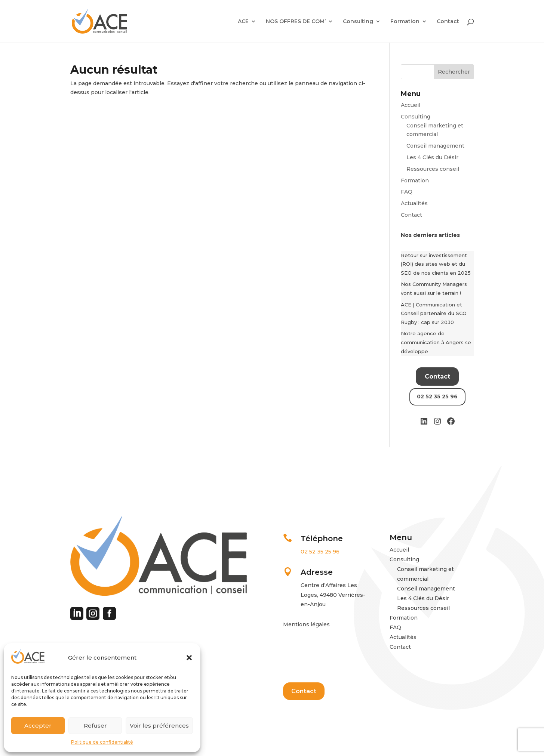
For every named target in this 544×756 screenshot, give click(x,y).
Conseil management (435, 146)
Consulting (358, 22)
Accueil (411, 105)
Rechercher (454, 72)
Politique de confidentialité (102, 742)
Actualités (414, 203)
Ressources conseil (433, 169)
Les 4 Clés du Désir (432, 157)
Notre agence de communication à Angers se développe (436, 342)
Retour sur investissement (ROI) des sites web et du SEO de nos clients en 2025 (436, 264)
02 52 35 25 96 (320, 552)
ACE (243, 22)
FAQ (407, 192)
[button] (189, 658)
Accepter (38, 726)
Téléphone (322, 539)
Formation (405, 22)
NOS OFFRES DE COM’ (296, 22)
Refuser (95, 726)
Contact (448, 22)
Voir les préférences (159, 726)
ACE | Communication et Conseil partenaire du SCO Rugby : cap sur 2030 (434, 314)
